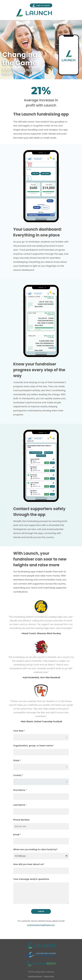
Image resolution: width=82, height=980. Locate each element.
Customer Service (35, 976)
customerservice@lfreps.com (41, 925)
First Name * (20, 790)
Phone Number (21, 820)
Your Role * (19, 731)
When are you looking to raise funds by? (35, 849)
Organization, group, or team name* (33, 746)
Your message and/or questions (31, 879)
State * (17, 760)
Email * (17, 835)
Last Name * (20, 805)
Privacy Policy (49, 976)
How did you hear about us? (29, 864)
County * (18, 775)
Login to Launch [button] (41, 6)
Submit (41, 911)
